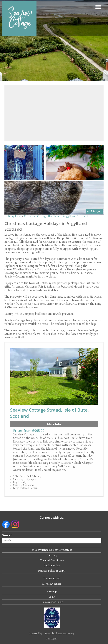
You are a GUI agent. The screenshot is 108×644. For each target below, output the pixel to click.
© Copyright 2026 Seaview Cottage (52, 550)
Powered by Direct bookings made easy (52, 634)
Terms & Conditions (52, 560)
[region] (54, 113)
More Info (54, 424)
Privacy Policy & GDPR (52, 571)
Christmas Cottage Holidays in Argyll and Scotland (56, 216)
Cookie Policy (52, 566)
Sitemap (52, 592)
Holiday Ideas (13, 216)
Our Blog (52, 555)
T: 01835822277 (52, 579)
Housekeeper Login (52, 602)
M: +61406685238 (52, 584)
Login (52, 597)
